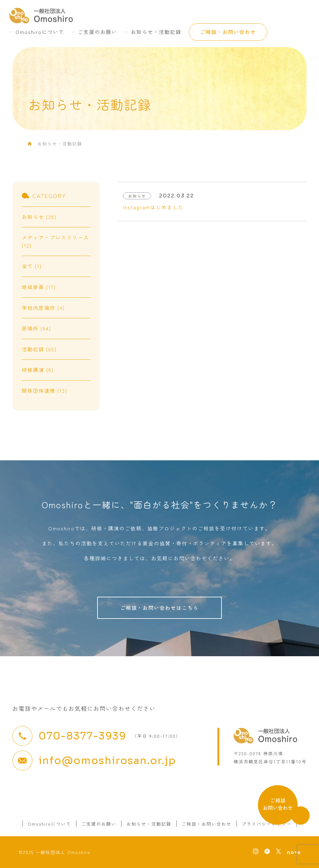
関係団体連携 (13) (45, 391)
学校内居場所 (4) (43, 308)
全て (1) (32, 266)
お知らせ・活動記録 (156, 32)
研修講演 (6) (38, 370)
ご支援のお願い (98, 32)
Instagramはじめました (153, 207)
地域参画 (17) (39, 287)
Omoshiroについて (40, 32)
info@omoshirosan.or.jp (107, 761)
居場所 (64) (36, 328)
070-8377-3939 (82, 736)
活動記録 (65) (39, 349)
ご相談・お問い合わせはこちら (159, 608)
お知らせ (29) (39, 217)
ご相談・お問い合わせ (228, 32)
